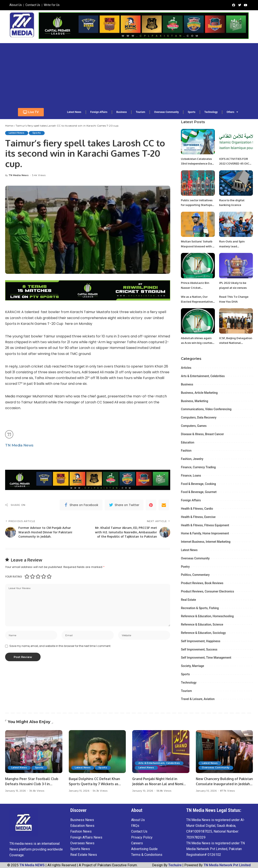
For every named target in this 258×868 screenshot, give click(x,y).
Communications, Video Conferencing (206, 409)
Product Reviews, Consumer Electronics (207, 591)
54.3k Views (100, 791)
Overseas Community (195, 558)
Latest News (17, 133)
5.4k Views (39, 176)
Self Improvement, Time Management (206, 658)
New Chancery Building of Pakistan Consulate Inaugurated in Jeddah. (224, 784)
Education (188, 442)
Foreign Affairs (191, 500)
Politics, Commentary (195, 575)
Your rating (14, 584)
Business (187, 384)
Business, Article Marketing (199, 393)
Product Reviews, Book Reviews (202, 583)
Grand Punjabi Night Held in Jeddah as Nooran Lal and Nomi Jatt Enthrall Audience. (160, 784)
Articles (186, 368)
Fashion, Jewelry (192, 459)
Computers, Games (194, 426)
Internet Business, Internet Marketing (206, 542)
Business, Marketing (194, 401)
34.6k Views (37, 791)
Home (9, 126)
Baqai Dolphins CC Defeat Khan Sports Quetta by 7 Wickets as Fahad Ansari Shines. (96, 784)
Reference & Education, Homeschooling (207, 616)
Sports (39, 133)
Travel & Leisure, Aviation (198, 699)
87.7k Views (227, 791)
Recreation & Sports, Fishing (200, 608)
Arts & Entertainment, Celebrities (203, 376)
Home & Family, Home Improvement (205, 533)
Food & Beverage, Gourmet (199, 492)
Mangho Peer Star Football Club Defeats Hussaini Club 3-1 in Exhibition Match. (34, 784)
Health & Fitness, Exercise (198, 517)
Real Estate (188, 600)
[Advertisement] (129, 73)
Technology (189, 683)
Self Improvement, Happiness (201, 641)
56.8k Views (164, 791)
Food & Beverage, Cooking (198, 484)
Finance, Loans (191, 476)
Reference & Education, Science (202, 624)
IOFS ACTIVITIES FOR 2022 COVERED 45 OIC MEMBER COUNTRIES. (235, 163)
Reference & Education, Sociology (203, 633)
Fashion (186, 451)
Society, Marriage (192, 666)
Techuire (175, 865)
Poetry (185, 567)
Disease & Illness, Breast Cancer (202, 434)
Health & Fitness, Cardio (197, 509)
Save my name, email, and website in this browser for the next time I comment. (60, 656)
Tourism (186, 691)
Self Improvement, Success (199, 649)
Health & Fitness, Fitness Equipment (205, 525)
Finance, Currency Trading (198, 467)
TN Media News (19, 176)
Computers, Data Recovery (199, 417)
